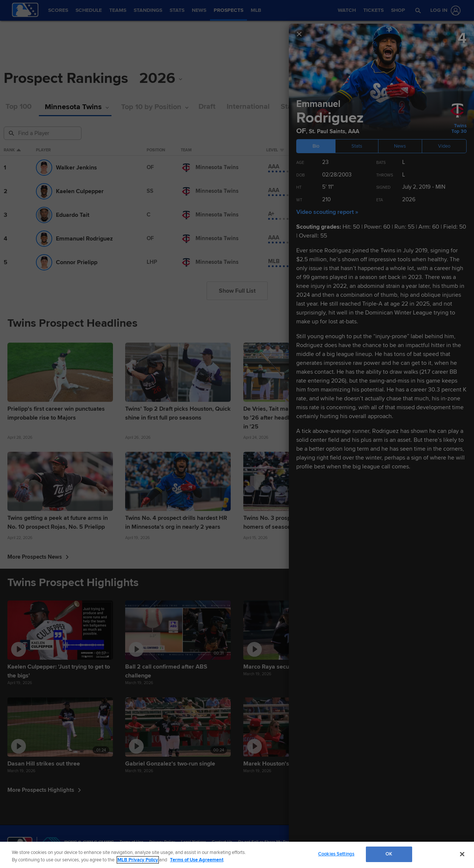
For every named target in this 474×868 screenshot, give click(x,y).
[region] (237, 855)
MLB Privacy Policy (138, 860)
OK (389, 854)
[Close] (462, 854)
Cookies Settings (336, 854)
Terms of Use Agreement (197, 860)
